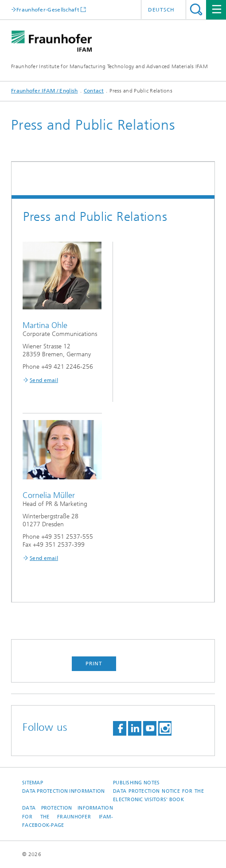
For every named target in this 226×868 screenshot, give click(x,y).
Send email (44, 380)
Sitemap (33, 783)
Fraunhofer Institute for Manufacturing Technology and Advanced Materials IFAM (109, 66)
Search (196, 10)
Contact (94, 91)
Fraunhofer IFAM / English (45, 91)
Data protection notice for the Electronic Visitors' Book (158, 795)
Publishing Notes (136, 783)
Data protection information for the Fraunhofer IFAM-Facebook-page (68, 817)
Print (94, 664)
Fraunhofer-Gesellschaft (48, 10)
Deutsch (161, 10)
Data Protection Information (63, 791)
